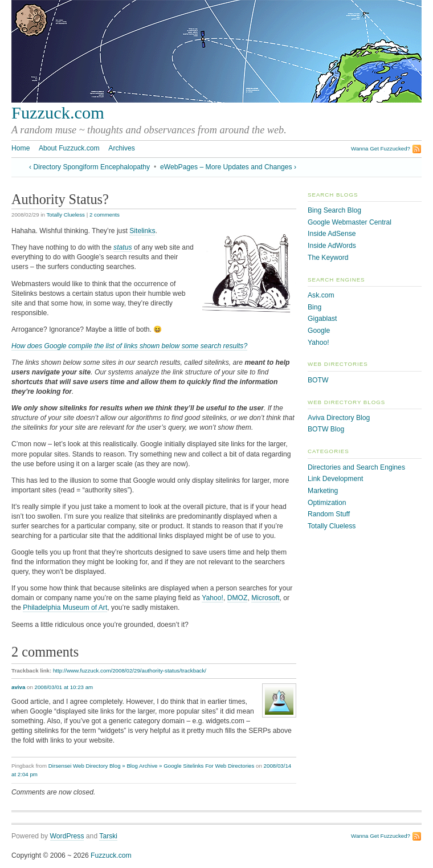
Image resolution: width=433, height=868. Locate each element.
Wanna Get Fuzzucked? (381, 148)
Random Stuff (329, 514)
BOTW (318, 380)
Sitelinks (142, 231)
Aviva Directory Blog (339, 418)
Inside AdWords (332, 246)
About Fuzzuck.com (69, 148)
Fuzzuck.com (58, 113)
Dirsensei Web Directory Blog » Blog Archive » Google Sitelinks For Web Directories (152, 766)
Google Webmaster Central (350, 222)
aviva (18, 687)
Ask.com (321, 295)
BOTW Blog (326, 429)
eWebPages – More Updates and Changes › (228, 167)
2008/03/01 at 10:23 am (64, 687)
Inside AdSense (332, 234)
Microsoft (265, 598)
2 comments (105, 215)
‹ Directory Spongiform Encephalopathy (89, 167)
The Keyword (328, 258)
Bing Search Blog (334, 210)
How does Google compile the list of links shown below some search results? (129, 346)
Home (21, 148)
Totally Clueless (66, 215)
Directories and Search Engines (356, 467)
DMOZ (238, 598)
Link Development (335, 479)
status (122, 247)
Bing (314, 307)
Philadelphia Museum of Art (65, 608)
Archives (122, 148)
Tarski (108, 836)
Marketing (323, 491)
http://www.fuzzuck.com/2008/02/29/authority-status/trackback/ (130, 671)
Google (319, 331)
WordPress (67, 836)
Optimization (327, 503)
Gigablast (322, 319)
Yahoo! (213, 598)
